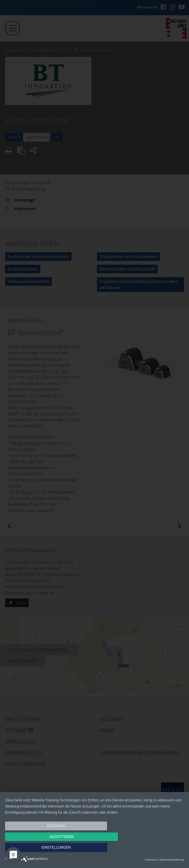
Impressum (151, 860)
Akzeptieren (94, 849)
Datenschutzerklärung (172, 860)
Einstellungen (157, 849)
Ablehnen (32, 849)
